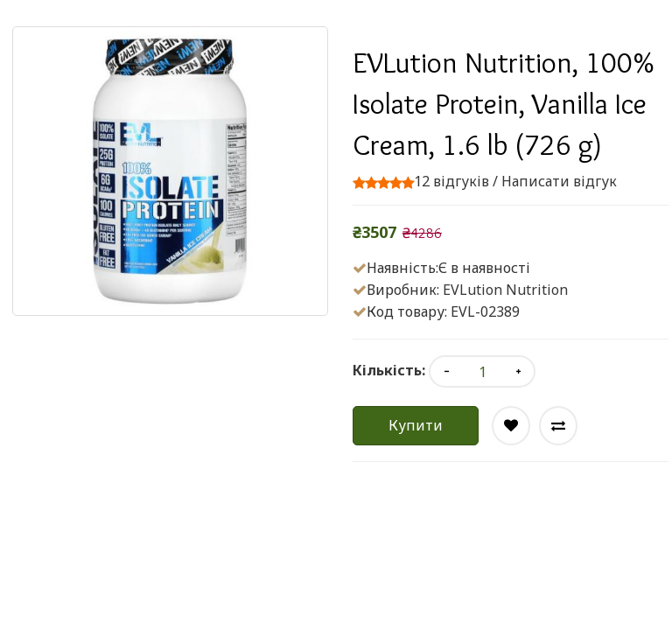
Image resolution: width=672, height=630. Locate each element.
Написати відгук (559, 181)
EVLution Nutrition (505, 290)
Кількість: (389, 370)
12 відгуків (451, 181)
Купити (416, 425)
